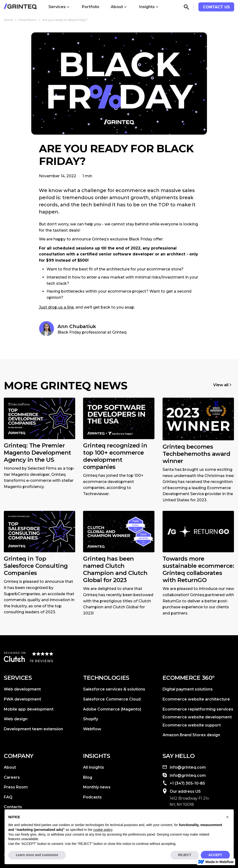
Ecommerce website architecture (196, 699)
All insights (94, 767)
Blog (88, 777)
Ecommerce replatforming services (198, 709)
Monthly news (97, 787)
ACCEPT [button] (215, 855)
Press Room (16, 787)
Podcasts (92, 797)
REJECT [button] (185, 855)
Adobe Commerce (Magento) (112, 709)
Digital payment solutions (188, 689)
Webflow (92, 729)
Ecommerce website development (197, 717)
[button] (59, 7)
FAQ (8, 797)
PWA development (22, 699)
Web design (16, 719)
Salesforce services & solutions (114, 689)
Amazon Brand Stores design (191, 735)
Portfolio (91, 7)
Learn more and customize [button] (37, 855)
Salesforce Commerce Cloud (112, 699)
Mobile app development (29, 709)
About (10, 767)
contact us (216, 7)
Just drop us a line (56, 307)
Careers (12, 777)
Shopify (91, 719)
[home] (20, 7)
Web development (22, 689)
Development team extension (33, 729)
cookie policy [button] (103, 830)
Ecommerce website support (192, 725)
